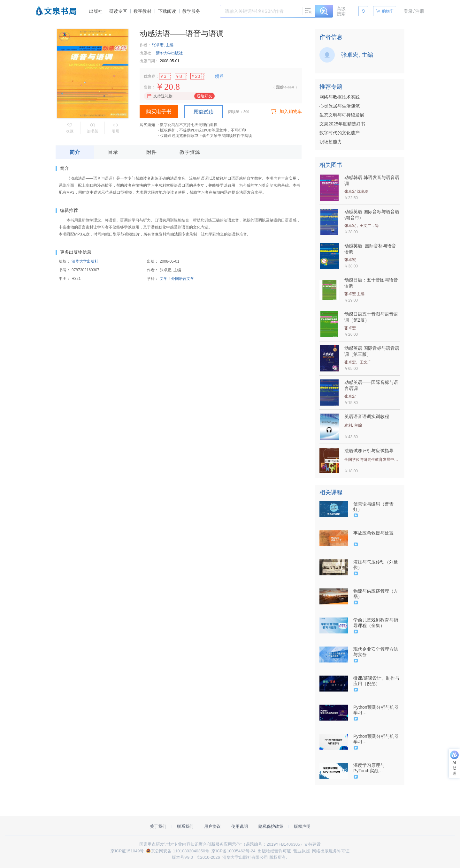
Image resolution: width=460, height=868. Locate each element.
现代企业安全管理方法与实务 (376, 652)
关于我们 (158, 826)
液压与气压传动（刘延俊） (376, 565)
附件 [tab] (151, 152)
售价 (148, 87)
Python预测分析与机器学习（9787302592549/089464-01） (376, 710)
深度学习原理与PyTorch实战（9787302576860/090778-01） (376, 768)
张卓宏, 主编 (163, 45)
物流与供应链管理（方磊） (376, 594)
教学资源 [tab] (190, 152)
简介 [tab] (75, 152)
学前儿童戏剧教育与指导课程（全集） (376, 623)
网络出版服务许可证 (331, 851)
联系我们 (185, 826)
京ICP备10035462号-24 (233, 851)
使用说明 (240, 826)
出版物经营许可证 (274, 851)
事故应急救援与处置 (373, 533)
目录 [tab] (113, 152)
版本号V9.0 (182, 857)
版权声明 (302, 826)
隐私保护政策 (271, 826)
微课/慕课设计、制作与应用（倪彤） (376, 681)
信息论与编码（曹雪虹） (373, 507)
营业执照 (302, 851)
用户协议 (212, 826)
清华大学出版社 (169, 53)
